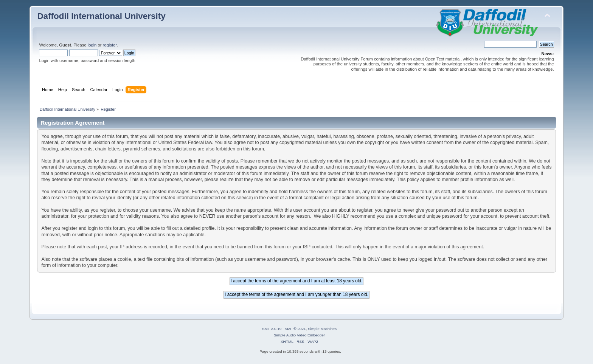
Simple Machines (322, 329)
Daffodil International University (101, 16)
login (92, 45)
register (110, 45)
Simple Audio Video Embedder (299, 335)
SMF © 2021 (295, 329)
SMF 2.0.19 (272, 329)
